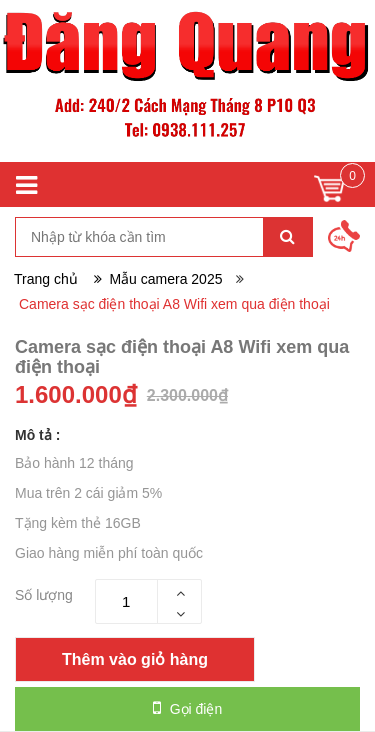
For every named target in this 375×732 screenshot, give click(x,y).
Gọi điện (187, 708)
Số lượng (44, 595)
